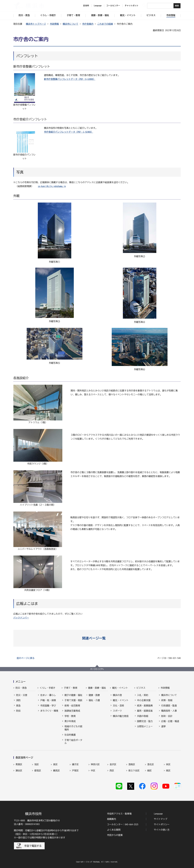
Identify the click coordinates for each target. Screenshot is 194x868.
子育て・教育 (71, 688)
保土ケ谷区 (134, 771)
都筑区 (38, 771)
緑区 (150, 771)
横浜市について (71, 24)
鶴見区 (56, 771)
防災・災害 (22, 695)
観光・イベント (120, 688)
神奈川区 (95, 764)
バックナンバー (21, 618)
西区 (112, 771)
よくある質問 (114, 830)
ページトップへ (97, 669)
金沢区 (113, 764)
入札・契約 (143, 695)
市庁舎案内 (88, 24)
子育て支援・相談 (73, 700)
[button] (97, 638)
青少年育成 (70, 721)
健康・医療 (94, 695)
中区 (93, 771)
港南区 (132, 764)
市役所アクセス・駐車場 (119, 814)
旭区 (37, 764)
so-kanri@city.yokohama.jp (52, 186)
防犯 (18, 711)
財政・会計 (167, 716)
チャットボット (132, 6)
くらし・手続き (48, 688)
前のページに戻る (26, 658)
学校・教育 (70, 716)
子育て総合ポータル (73, 742)
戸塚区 (75, 771)
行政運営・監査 (169, 706)
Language (158, 814)
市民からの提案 (115, 835)
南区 (168, 771)
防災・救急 (21, 688)
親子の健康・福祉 (73, 695)
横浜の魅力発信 (121, 716)
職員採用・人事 (169, 711)
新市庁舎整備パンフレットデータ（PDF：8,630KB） (70, 79)
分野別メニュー (145, 726)
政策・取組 (167, 700)
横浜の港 (117, 695)
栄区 (168, 764)
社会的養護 (70, 735)
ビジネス (141, 688)
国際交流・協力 (145, 721)
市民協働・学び (48, 706)
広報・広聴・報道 (170, 721)
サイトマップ (161, 819)
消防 (18, 700)
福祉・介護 (94, 700)
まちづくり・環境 (49, 711)
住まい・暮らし (48, 695)
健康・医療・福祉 (97, 688)
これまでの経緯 (105, 24)
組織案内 (112, 819)
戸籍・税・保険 (48, 700)
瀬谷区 (19, 771)
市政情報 (54, 24)
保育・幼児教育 (72, 706)
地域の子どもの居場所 (73, 728)
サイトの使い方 (162, 830)
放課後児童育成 (72, 711)
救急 (18, 706)
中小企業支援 (144, 700)
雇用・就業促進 (145, 711)
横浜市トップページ (36, 24)
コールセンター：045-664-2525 (123, 824)
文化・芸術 (118, 706)
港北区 (151, 764)
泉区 (55, 764)
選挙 (163, 726)
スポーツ (117, 711)
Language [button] (98, 6)
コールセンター (113, 6)
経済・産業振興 (145, 706)
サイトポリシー (162, 824)
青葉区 (19, 764)
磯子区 (75, 764)
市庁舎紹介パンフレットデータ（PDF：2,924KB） (69, 132)
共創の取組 (143, 716)
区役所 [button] (86, 6)
